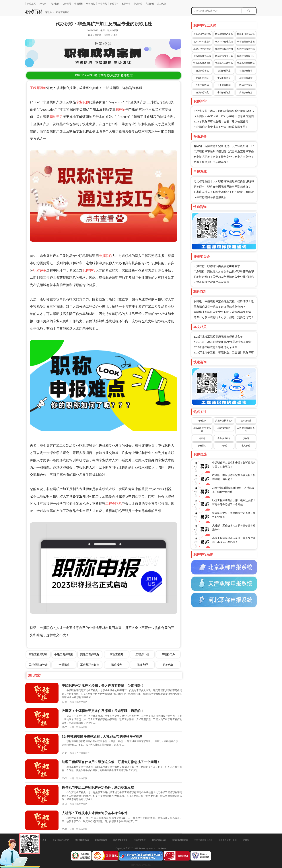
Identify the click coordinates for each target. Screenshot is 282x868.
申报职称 (105, 256)
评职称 (48, 12)
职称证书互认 (246, 85)
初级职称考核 (202, 71)
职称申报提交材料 (246, 34)
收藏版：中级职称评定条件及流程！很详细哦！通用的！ (103, 711)
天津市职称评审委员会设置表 (211, 282)
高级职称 (150, 4)
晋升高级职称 (224, 85)
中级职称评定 (224, 93)
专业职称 (82, 102)
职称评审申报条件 (202, 42)
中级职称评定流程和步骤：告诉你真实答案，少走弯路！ (103, 686)
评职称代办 (168, 654)
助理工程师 (117, 654)
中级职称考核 (202, 78)
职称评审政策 (101, 840)
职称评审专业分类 (224, 56)
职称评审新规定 (120, 840)
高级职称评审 (246, 78)
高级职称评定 (246, 93)
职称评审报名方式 (246, 49)
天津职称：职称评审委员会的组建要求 (217, 266)
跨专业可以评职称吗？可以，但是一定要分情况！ (224, 317)
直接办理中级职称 (224, 63)
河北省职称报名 (82, 840)
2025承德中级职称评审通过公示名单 (215, 347)
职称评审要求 (140, 840)
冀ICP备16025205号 (141, 865)
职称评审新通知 (159, 840)
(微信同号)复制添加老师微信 (104, 75)
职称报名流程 (224, 428)
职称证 (120, 109)
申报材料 (79, 4)
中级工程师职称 (64, 654)
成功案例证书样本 (202, 56)
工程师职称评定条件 (246, 430)
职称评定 (56, 117)
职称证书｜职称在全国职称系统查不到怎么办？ (222, 187)
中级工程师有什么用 (203, 840)
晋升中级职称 (202, 85)
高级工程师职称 (90, 654)
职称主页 (31, 4)
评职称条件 (202, 421)
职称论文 (91, 4)
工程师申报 (142, 654)
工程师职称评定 (38, 665)
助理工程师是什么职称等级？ (211, 162)
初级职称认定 (224, 71)
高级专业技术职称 (224, 421)
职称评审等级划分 (246, 56)
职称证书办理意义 (202, 49)
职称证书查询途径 (246, 42)
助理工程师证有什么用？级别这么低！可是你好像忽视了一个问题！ (111, 762)
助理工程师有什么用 (228, 840)
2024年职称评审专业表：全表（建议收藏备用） (222, 122)
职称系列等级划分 (202, 63)
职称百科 (114, 4)
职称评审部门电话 (224, 34)
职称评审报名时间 (224, 49)
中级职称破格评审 (61, 840)
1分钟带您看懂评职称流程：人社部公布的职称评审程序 (102, 736)
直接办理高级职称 (246, 63)
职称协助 (202, 446)
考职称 (202, 438)
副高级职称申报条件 (202, 430)
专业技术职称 (224, 438)
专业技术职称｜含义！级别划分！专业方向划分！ (224, 157)
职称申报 (89, 270)
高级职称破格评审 (180, 840)
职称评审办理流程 (224, 42)
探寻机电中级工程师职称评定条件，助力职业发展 (98, 788)
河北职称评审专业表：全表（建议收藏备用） (221, 127)
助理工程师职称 (38, 654)
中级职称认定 (224, 78)
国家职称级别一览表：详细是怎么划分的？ (220, 307)
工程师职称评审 (90, 665)
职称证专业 (246, 421)
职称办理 (142, 665)
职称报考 (116, 665)
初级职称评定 (202, 93)
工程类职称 (114, 504)
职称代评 (168, 665)
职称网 (246, 438)
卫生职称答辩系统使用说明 (210, 197)
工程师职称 (38, 88)
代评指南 (55, 4)
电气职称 (246, 446)
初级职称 (126, 4)
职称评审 (40, 270)
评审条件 (43, 4)
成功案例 (162, 4)
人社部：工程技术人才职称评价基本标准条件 (95, 813)
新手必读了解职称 (202, 34)
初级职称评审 (246, 71)
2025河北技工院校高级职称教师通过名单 (218, 337)
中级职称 (138, 4)
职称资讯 (102, 4)
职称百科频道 (62, 12)
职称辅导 (67, 4)
